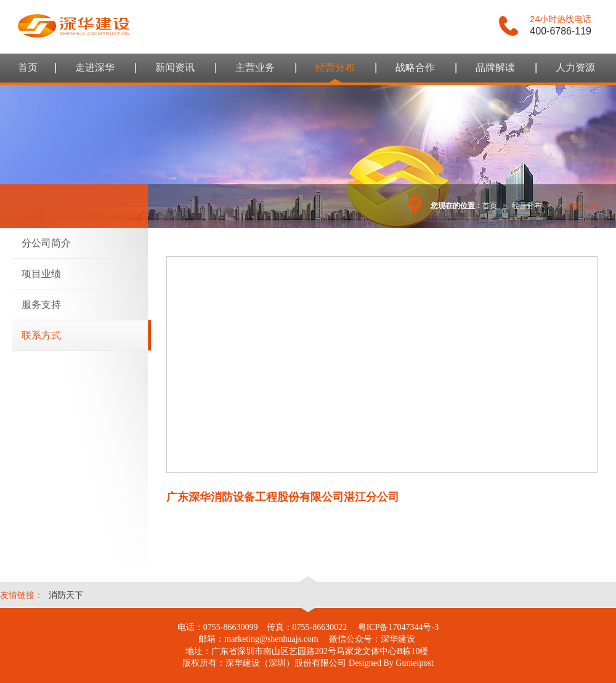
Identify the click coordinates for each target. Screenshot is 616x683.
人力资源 (575, 67)
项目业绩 (41, 274)
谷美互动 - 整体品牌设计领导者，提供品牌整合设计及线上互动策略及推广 (74, 26)
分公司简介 (46, 243)
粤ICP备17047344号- (396, 627)
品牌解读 (495, 67)
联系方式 (41, 335)
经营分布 (335, 67)
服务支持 (41, 305)
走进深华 (95, 67)
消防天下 (66, 595)
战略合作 (415, 67)
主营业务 (255, 67)
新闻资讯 (175, 67)
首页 (28, 67)
